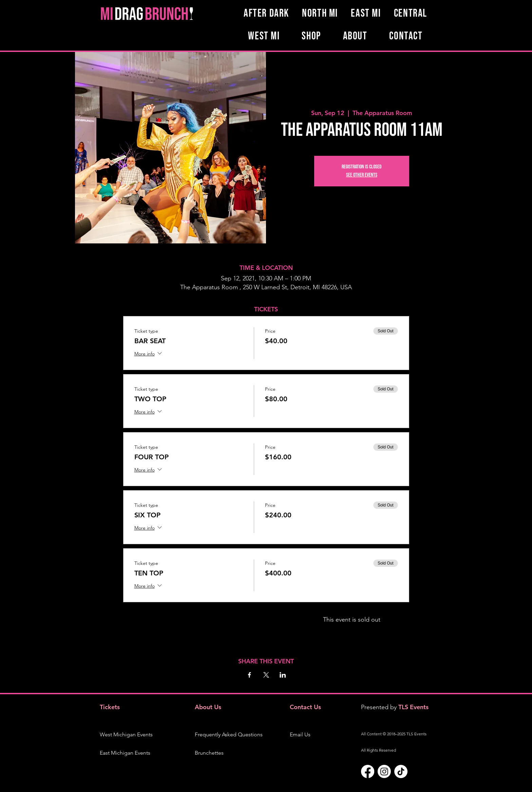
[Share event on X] (266, 675)
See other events (362, 175)
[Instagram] (384, 771)
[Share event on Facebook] (250, 675)
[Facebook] (368, 771)
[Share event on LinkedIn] (283, 675)
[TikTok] (401, 771)
